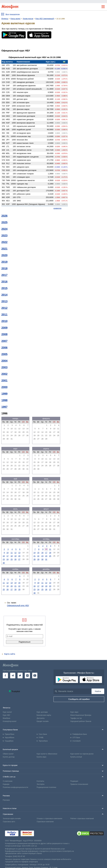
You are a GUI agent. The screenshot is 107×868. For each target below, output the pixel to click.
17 (8, 556)
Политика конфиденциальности (15, 787)
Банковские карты (44, 715)
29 (38, 559)
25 (12, 559)
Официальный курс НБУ (18, 605)
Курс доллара (42, 712)
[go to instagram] (27, 676)
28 (34, 559)
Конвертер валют (10, 721)
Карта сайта (10, 654)
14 (34, 553)
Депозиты (41, 718)
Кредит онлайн (43, 721)
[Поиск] (98, 691)
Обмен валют (8, 754)
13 (19, 553)
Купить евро (41, 757)
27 (19, 559)
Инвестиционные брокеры (81, 715)
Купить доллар (9, 757)
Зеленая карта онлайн (12, 819)
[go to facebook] (5, 676)
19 (15, 556)
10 (8, 553)
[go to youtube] (35, 676)
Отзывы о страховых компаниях (49, 819)
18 (12, 556)
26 (15, 559)
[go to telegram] (13, 676)
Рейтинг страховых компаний (82, 819)
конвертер (57, 208)
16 (4, 556)
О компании (8, 781)
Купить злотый (76, 757)
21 (34, 556)
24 (8, 559)
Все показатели (13, 14)
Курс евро (74, 712)
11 (12, 553)
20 (19, 556)
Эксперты (41, 784)
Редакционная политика (46, 787)
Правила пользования (79, 784)
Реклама (6, 800)
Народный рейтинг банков (81, 721)
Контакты (40, 781)
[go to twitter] (20, 676)
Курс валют (7, 712)
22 (38, 556)
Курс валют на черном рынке (82, 754)
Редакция (74, 781)
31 (46, 559)
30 (4, 563)
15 (38, 553)
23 (4, 559)
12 (15, 553)
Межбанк (6, 718)
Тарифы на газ (76, 718)
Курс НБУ (6, 715)
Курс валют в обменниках (47, 754)
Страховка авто (9, 822)
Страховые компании (45, 822)
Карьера (6, 784)
